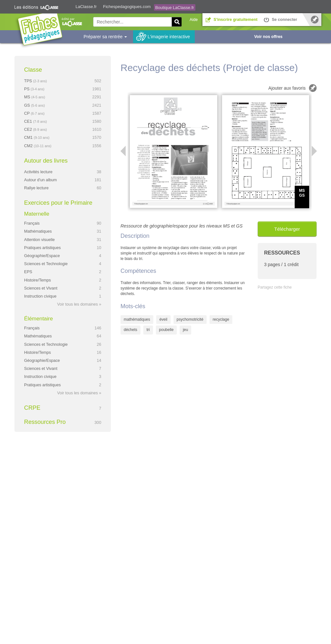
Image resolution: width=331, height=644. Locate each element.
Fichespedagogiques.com (127, 7)
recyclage (221, 319)
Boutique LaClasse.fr (175, 8)
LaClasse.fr (86, 7)
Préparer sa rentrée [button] (105, 37)
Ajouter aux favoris (287, 88)
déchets (130, 330)
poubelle (166, 330)
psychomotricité (190, 319)
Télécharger (287, 229)
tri (148, 330)
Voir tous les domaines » (79, 304)
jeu (185, 330)
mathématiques (137, 319)
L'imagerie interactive (169, 37)
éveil (163, 319)
